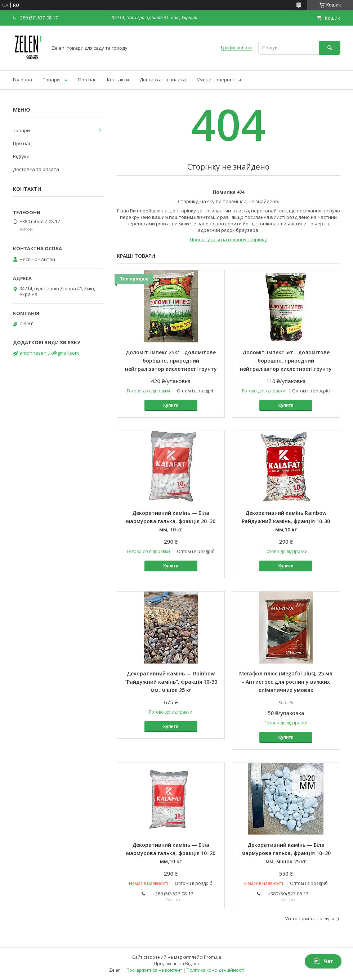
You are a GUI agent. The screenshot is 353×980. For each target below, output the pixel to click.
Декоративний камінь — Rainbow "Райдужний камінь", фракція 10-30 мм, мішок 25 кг (171, 682)
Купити (171, 405)
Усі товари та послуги (310, 918)
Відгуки (21, 156)
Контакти (118, 80)
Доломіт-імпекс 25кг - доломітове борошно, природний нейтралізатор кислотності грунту (171, 361)
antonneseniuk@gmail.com (49, 353)
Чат (323, 961)
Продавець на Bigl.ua (176, 964)
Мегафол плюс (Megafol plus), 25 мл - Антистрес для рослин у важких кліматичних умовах (286, 682)
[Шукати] (330, 48)
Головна (23, 80)
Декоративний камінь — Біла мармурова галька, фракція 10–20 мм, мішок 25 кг (286, 853)
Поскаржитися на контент (154, 970)
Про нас (87, 80)
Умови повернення (219, 80)
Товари (51, 80)
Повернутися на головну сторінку (228, 239)
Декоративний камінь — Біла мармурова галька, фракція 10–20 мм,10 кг (171, 853)
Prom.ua (213, 957)
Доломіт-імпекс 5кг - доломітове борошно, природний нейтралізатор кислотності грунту (286, 361)
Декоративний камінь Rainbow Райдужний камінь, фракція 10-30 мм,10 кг (286, 521)
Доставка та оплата (163, 80)
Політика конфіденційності (215, 970)
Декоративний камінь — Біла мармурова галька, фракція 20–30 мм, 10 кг (171, 521)
